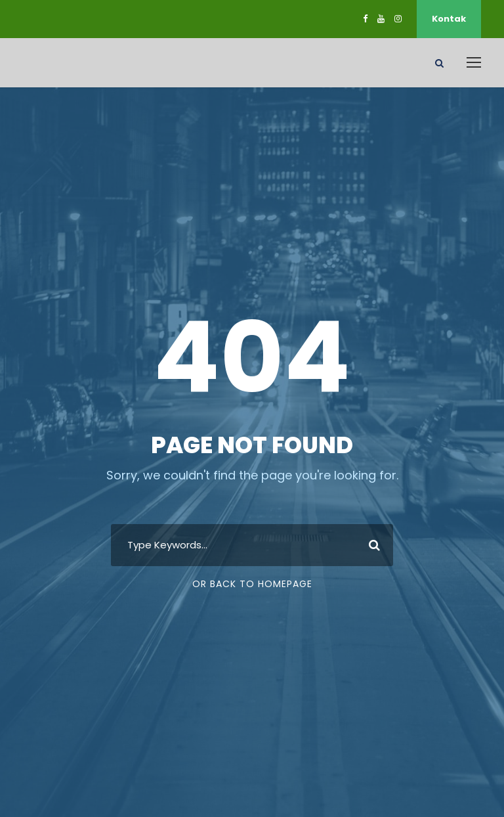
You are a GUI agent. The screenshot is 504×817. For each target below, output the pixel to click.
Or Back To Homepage (252, 584)
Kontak (449, 19)
